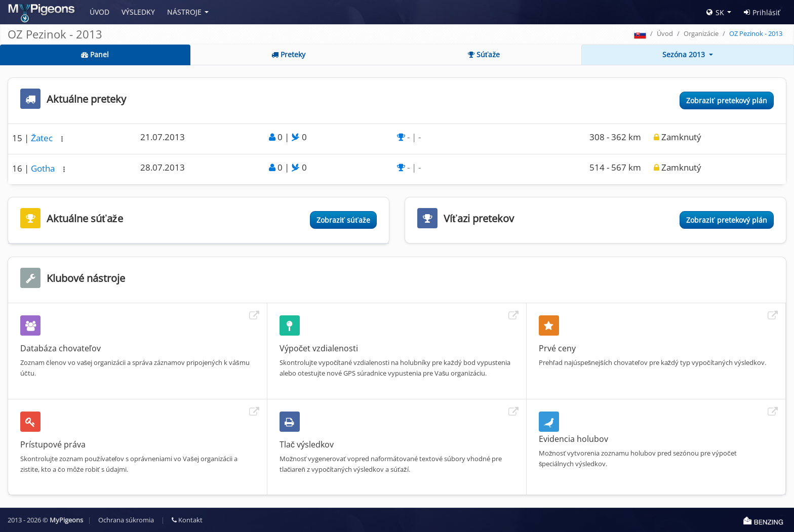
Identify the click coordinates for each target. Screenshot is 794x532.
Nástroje (184, 12)
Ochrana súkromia (126, 520)
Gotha (44, 168)
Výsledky (138, 12)
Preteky (288, 54)
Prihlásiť (762, 12)
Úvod (100, 12)
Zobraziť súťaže (343, 220)
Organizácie (701, 33)
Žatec (43, 138)
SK (715, 12)
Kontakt (187, 520)
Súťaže (484, 54)
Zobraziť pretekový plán (727, 100)
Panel (95, 54)
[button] (62, 139)
